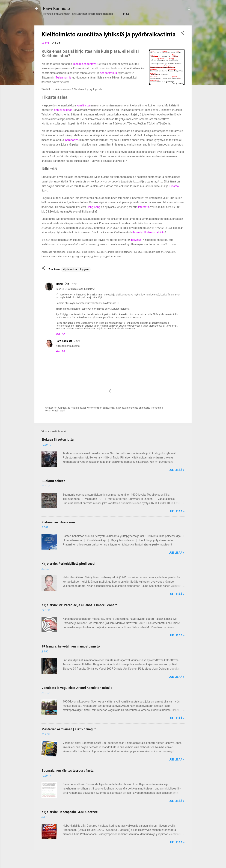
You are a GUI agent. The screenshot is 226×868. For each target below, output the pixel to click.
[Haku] (189, 10)
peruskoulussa (63, 121)
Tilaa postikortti (140, 25)
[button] (182, 44)
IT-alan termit (63, 88)
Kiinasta (174, 197)
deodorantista (108, 84)
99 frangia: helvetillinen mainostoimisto (71, 657)
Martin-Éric (62, 295)
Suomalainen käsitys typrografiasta (68, 781)
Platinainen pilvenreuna (59, 533)
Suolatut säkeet (53, 491)
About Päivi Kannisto (105, 25)
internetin (144, 218)
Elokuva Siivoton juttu (58, 450)
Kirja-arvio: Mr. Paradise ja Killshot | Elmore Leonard (80, 616)
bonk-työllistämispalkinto (149, 243)
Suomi (45, 53)
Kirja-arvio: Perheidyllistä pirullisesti (68, 574)
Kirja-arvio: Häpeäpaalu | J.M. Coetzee (70, 822)
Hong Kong (93, 218)
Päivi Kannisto (56, 8)
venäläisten (84, 116)
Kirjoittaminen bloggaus (76, 280)
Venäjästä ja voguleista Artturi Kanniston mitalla (77, 698)
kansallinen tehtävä (84, 75)
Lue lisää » (177, 481)
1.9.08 (73, 295)
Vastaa (60, 344)
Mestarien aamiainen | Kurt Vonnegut (69, 740)
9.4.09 (77, 352)
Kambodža (72, 151)
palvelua (136, 250)
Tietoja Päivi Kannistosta (65, 25)
